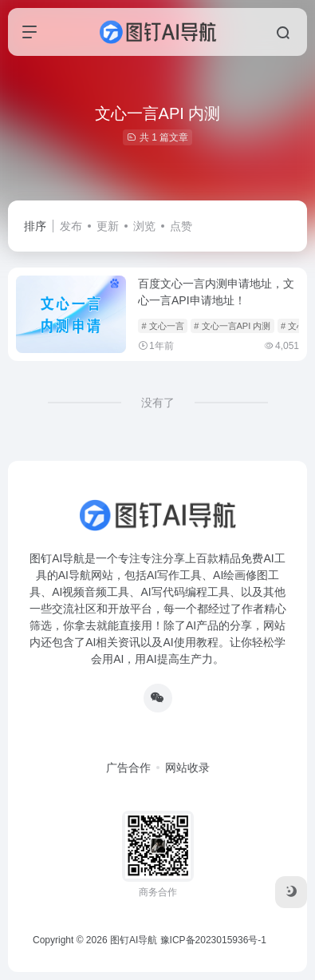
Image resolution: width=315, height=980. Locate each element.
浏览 (144, 226)
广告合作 (128, 768)
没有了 (158, 403)
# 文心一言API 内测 (232, 326)
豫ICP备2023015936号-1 (213, 940)
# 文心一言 (162, 326)
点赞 (181, 226)
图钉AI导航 (134, 940)
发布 (71, 226)
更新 (108, 226)
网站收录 (187, 768)
